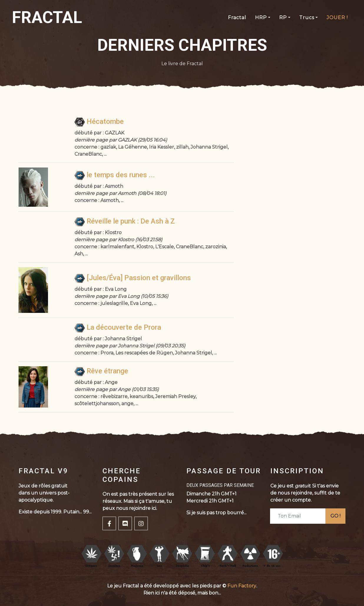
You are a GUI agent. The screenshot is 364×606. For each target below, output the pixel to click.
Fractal (237, 18)
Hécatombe (99, 121)
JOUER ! (337, 18)
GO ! (335, 516)
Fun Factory (242, 586)
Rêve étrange (101, 371)
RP (283, 18)
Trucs (307, 18)
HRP (261, 18)
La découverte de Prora (118, 327)
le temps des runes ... (115, 175)
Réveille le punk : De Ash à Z (125, 221)
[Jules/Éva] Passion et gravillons (133, 278)
